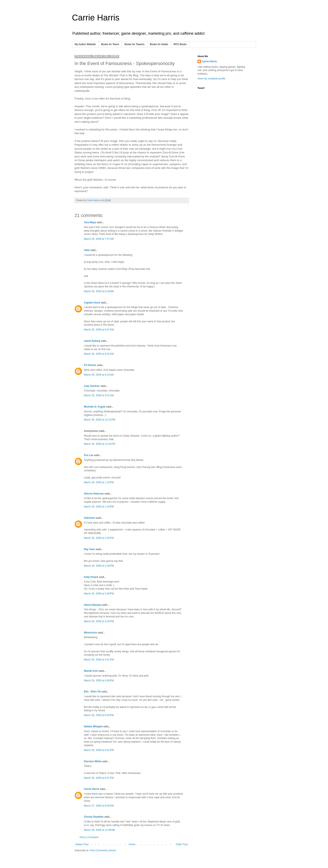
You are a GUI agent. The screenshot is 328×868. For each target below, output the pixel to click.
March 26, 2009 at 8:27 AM (99, 330)
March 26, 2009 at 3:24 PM (99, 621)
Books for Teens (110, 44)
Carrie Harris (96, 18)
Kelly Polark (91, 577)
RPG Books (180, 44)
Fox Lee (89, 455)
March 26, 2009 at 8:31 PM (99, 750)
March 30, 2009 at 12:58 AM (99, 830)
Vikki (87, 250)
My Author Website (85, 44)
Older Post (182, 844)
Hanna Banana (93, 605)
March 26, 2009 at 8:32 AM (99, 354)
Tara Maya (90, 222)
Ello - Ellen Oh (92, 692)
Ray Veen (89, 549)
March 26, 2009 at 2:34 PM (99, 566)
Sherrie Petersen (94, 494)
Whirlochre (90, 633)
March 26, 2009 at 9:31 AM (99, 395)
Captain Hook (92, 303)
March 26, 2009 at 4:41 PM (99, 660)
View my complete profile (211, 79)
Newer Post (82, 844)
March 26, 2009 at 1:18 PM (99, 507)
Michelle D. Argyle (95, 407)
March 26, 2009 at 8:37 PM (99, 778)
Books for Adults (159, 44)
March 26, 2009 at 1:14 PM (99, 482)
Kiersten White (93, 761)
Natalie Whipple (93, 727)
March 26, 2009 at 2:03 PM (99, 538)
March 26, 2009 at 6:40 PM (99, 715)
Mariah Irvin (91, 671)
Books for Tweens (134, 44)
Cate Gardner (92, 386)
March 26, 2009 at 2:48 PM (99, 594)
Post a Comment (89, 837)
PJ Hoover (90, 365)
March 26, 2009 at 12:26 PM (100, 444)
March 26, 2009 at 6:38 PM (99, 681)
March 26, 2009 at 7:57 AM (99, 239)
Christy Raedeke (94, 817)
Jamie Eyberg (92, 341)
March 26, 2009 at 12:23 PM (100, 420)
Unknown (90, 518)
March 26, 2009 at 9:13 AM (99, 375)
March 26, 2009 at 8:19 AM (99, 291)
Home (132, 844)
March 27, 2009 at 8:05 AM (99, 806)
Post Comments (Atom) (103, 850)
